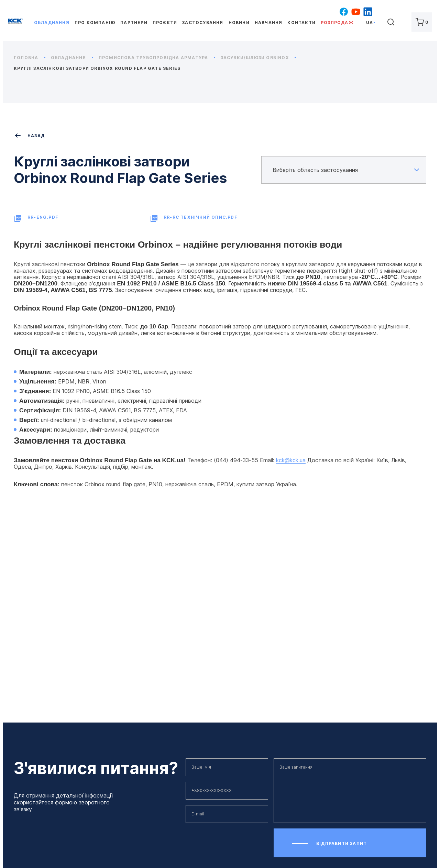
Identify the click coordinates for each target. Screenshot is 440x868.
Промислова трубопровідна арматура (157, 58)
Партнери (134, 23)
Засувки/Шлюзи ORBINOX (258, 58)
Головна (30, 58)
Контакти (301, 23)
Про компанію (95, 23)
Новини (239, 23)
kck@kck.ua (291, 460)
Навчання (269, 23)
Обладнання (52, 23)
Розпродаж (337, 23)
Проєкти (165, 23)
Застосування (203, 23)
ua (370, 23)
